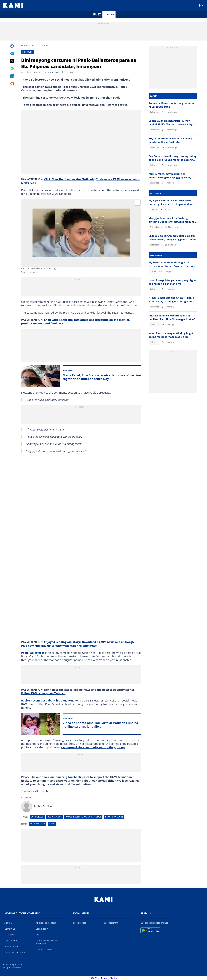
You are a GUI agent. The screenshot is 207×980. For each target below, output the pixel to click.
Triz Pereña (55, 72)
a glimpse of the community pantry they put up (93, 747)
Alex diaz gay (38, 824)
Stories (153, 271)
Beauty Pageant (114, 817)
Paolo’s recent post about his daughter (47, 700)
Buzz (97, 14)
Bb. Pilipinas (55, 817)
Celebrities (154, 112)
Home (24, 45)
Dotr (52, 824)
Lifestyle (109, 14)
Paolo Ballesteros (33, 653)
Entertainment (156, 227)
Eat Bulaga (37, 817)
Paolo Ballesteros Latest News (83, 817)
